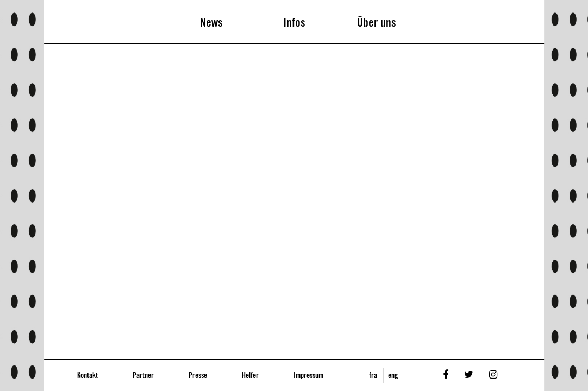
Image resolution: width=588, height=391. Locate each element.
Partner (143, 376)
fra (373, 376)
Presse (198, 376)
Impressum (308, 376)
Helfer (250, 376)
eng (393, 376)
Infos (294, 23)
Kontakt (87, 376)
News (211, 23)
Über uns (377, 23)
